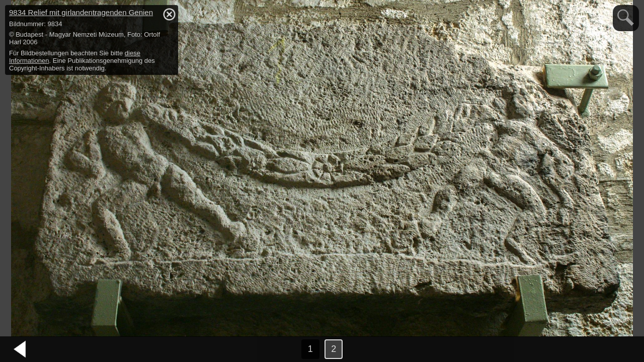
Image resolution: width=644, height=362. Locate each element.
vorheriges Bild (20, 349)
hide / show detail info (169, 14)
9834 (81, 12)
